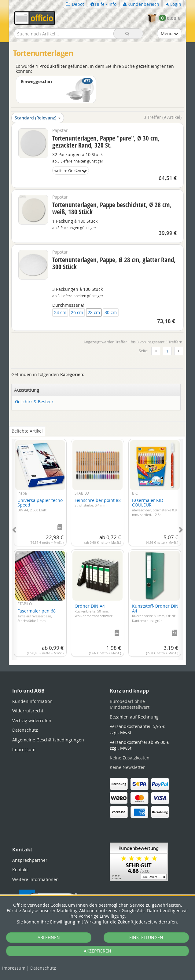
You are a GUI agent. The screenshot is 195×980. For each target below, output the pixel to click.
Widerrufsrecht (28, 711)
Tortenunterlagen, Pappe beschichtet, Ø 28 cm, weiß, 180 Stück (112, 208)
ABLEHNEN (49, 937)
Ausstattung (27, 390)
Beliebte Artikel (27, 431)
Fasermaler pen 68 (37, 615)
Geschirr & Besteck (34, 402)
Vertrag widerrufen (32, 720)
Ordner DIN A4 (94, 611)
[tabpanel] (97, 546)
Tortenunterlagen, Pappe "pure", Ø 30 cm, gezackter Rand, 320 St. (106, 142)
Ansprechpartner (30, 860)
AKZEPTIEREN (97, 951)
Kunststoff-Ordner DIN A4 (155, 613)
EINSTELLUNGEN (146, 937)
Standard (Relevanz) (38, 118)
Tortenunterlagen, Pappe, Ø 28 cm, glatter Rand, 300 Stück (114, 263)
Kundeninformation (32, 701)
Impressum (14, 968)
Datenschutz (43, 968)
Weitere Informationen (35, 879)
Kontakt (20, 870)
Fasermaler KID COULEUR (154, 507)
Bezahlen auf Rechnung (134, 717)
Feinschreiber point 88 (98, 503)
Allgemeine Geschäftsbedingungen (48, 740)
